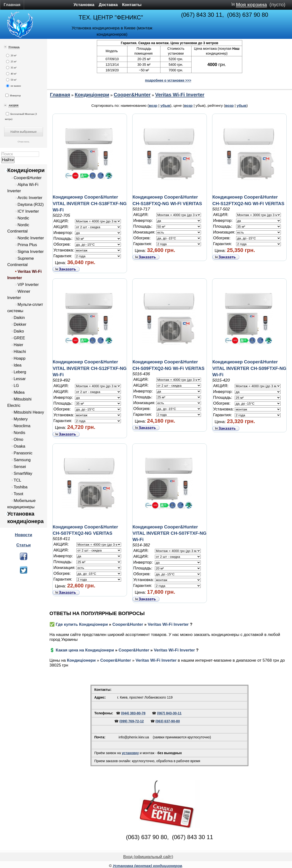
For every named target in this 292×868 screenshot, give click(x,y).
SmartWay (23, 473)
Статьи (23, 545)
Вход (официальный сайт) (148, 857)
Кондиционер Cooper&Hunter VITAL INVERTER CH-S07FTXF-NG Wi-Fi (170, 533)
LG (16, 386)
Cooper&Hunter (28, 178)
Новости (23, 535)
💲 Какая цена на (67, 650)
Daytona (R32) (31, 204)
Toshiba (21, 487)
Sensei (20, 467)
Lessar (20, 379)
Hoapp (20, 358)
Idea (17, 365)
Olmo (18, 439)
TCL (17, 480)
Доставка (108, 5)
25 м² (11, 62)
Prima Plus (27, 245)
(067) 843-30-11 (169, 713)
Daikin (19, 318)
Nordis (19, 433)
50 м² (11, 80)
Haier (18, 345)
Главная (12, 5)
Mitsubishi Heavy (29, 412)
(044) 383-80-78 (133, 713)
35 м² (11, 68)
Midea (19, 392)
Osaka (19, 446)
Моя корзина (251, 5)
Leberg (20, 372)
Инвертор (13, 95)
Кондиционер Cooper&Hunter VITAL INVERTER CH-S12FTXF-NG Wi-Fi (90, 368)
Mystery (21, 419)
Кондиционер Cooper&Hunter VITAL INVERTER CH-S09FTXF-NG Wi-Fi (249, 368)
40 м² (11, 74)
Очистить (23, 142)
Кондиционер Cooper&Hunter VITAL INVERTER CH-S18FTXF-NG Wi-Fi (90, 203)
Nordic (23, 218)
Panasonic (23, 453)
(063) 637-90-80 (168, 721)
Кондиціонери (26, 170)
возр (153, 105)
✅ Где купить (64, 624)
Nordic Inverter (31, 238)
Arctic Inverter (30, 198)
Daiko (19, 331)
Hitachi (20, 352)
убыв (165, 105)
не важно (13, 86)
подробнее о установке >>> (168, 80)
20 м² (11, 55)
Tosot (18, 494)
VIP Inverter (28, 285)
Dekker (20, 324)
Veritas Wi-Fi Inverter (180, 95)
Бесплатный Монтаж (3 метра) (21, 116)
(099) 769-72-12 (132, 721)
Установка (84, 5)
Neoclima (22, 426)
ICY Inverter (28, 211)
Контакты (132, 5)
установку (130, 753)
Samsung (22, 460)
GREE (19, 338)
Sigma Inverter (31, 252)
